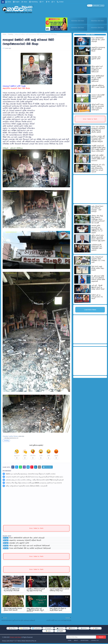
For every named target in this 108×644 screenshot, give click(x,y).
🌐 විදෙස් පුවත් (36, 629)
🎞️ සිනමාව (72, 629)
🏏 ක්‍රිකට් (96, 629)
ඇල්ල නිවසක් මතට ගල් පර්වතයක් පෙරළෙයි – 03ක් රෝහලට (97, 209)
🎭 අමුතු (48, 632)
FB (48, 2)
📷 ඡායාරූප (60, 629)
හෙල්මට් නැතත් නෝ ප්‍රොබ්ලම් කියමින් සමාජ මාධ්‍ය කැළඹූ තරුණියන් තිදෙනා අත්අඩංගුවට (34, 478)
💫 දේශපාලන (24, 629)
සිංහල (89, 6)
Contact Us (95, 641)
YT (42, 2)
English (16, 2)
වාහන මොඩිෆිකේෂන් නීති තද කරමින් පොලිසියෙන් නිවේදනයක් (30, 549)
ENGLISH (96, 6)
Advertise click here (78, 21)
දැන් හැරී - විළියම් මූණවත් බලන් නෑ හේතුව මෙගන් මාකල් (98, 287)
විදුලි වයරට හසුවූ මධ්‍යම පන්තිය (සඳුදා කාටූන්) (98, 268)
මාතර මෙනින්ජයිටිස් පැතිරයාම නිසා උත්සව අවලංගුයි (27, 538)
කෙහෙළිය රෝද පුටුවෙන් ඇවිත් (19, 544)
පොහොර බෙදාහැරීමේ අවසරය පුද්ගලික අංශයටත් (98, 97)
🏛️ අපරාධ (84, 629)
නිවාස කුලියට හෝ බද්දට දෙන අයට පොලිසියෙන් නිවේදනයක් (29, 546)
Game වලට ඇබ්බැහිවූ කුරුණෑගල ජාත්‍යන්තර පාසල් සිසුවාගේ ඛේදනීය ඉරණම (31, 475)
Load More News (90, 310)
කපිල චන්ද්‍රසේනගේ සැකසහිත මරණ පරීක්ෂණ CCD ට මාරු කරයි (27, 487)
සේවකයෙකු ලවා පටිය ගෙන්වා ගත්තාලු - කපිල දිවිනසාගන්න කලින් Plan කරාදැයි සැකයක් (35, 481)
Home (8, 2)
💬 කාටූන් (48, 629)
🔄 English (60, 632)
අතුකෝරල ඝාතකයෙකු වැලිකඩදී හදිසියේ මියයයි (25, 541)
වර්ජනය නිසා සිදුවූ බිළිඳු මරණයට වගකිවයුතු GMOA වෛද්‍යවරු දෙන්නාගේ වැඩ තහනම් (34, 484)
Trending (10, 34)
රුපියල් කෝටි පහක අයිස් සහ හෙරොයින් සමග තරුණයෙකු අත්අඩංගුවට (98, 107)
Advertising (33, 2)
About (24, 2)
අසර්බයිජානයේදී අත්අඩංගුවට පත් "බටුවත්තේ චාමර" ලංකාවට (97, 248)
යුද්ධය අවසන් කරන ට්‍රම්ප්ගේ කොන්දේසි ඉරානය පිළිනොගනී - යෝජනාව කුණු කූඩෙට (98, 238)
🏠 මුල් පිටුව (12, 629)
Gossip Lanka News (15, 638)
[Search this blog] (81, 638)
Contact (60, 2)
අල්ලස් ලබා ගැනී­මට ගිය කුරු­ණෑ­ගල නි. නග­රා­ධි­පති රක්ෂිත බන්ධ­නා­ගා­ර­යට (99, 158)
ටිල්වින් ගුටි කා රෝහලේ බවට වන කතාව (97, 297)
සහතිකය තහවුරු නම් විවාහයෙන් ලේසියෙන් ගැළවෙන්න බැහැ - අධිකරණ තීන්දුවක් (98, 139)
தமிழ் (102, 6)
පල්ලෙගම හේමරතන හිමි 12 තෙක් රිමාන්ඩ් (98, 86)
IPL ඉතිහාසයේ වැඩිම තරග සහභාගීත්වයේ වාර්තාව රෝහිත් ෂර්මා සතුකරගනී (98, 279)
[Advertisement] (54, 123)
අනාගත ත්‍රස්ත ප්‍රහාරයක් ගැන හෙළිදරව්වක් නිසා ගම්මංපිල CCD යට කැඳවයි (97, 229)
